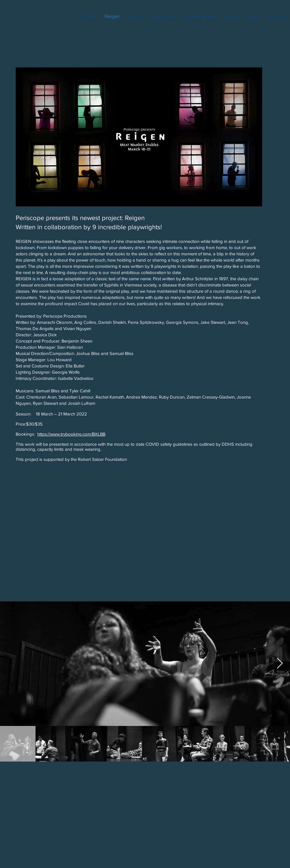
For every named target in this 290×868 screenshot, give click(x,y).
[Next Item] (280, 664)
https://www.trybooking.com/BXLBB (71, 434)
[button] (162, 16)
